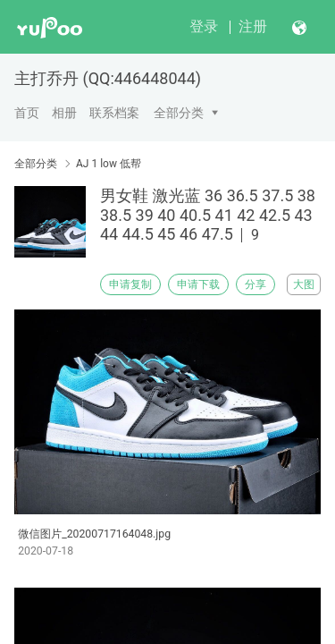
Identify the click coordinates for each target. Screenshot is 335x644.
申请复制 (130, 284)
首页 (27, 113)
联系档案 (114, 113)
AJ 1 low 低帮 (109, 164)
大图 (304, 284)
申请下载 (198, 284)
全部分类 (179, 113)
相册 (64, 113)
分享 (255, 284)
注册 (253, 26)
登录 (204, 26)
